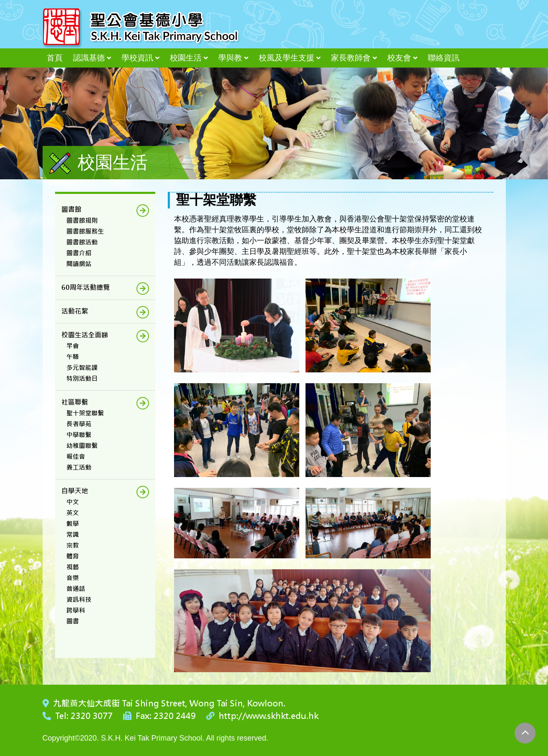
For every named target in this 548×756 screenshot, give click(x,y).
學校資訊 (137, 58)
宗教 (73, 545)
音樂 (73, 578)
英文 (73, 513)
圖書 (73, 621)
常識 (73, 534)
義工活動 (79, 467)
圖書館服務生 (85, 231)
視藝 (73, 567)
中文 (73, 502)
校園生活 (186, 58)
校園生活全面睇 (85, 335)
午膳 (73, 357)
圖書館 (71, 210)
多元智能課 (82, 368)
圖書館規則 (82, 220)
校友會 (399, 58)
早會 (73, 346)
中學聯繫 (79, 435)
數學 (73, 524)
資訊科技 (79, 599)
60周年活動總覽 (86, 288)
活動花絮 (75, 311)
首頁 (55, 58)
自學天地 (75, 491)
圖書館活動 (82, 242)
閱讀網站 (79, 264)
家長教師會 (351, 58)
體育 (73, 556)
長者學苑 (79, 424)
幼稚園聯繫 (82, 446)
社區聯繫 (75, 402)
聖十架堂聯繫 (85, 413)
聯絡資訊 (444, 58)
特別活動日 (82, 378)
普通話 (76, 589)
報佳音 (76, 456)
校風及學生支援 (287, 58)
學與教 (230, 58)
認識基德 (89, 58)
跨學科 (76, 610)
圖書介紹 (79, 253)
